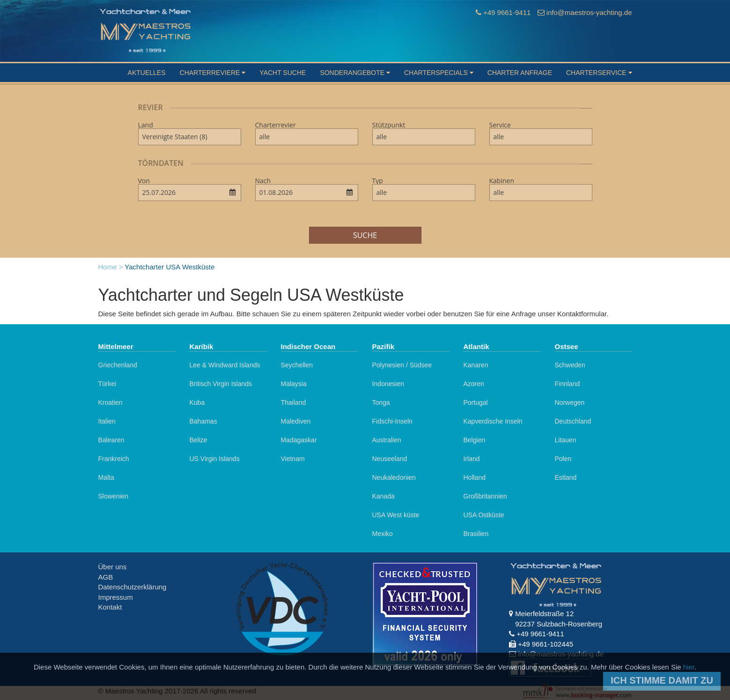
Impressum (116, 597)
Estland (566, 477)
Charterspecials (439, 73)
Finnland (568, 384)
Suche (365, 235)
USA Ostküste (484, 515)
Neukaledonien (394, 477)
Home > (111, 267)
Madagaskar (299, 440)
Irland (472, 459)
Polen (563, 459)
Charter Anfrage (520, 73)
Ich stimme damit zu (662, 680)
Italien (107, 421)
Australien (387, 440)
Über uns (113, 567)
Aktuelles (147, 73)
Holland (475, 477)
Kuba (197, 402)
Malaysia (294, 384)
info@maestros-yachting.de (589, 12)
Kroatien (111, 402)
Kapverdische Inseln (493, 421)
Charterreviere (213, 73)
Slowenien (114, 496)
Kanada (383, 496)
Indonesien (388, 384)
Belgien (475, 440)
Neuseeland (390, 459)
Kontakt (110, 607)
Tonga (381, 402)
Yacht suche (283, 73)
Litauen (566, 440)
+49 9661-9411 (507, 12)
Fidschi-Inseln (392, 421)
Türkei (107, 384)
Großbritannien (485, 496)
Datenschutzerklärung (133, 587)
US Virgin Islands (215, 459)
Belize (199, 440)
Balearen (111, 440)
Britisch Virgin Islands (221, 384)
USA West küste (396, 515)
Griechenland (118, 365)
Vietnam (293, 459)
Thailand (294, 402)
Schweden (570, 365)
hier (689, 667)
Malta (106, 477)
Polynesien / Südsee (402, 365)
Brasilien (476, 534)
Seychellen (297, 365)
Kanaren (476, 365)
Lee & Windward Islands (225, 365)
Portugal (476, 402)
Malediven (296, 421)
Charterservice (599, 73)
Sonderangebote (355, 73)
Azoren (474, 384)
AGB (106, 577)
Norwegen (570, 402)
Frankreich (114, 459)
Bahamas (203, 421)
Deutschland (573, 421)
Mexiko (383, 534)
